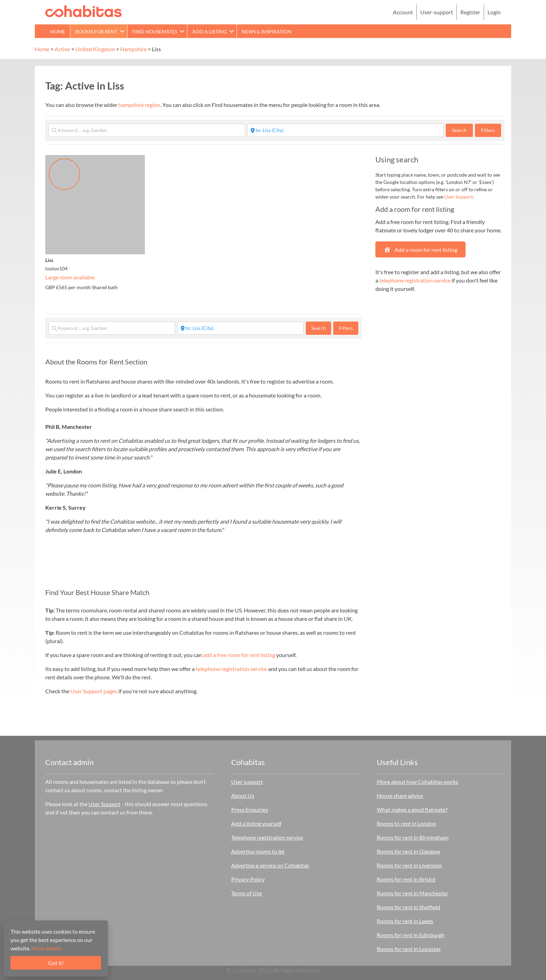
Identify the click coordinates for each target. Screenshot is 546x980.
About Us (243, 796)
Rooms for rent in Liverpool (409, 865)
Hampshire (133, 49)
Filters (488, 130)
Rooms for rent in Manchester (412, 893)
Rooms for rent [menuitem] (96, 32)
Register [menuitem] (470, 12)
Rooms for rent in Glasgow (408, 851)
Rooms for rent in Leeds (405, 921)
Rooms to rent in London (406, 823)
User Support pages (94, 691)
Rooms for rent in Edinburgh (411, 935)
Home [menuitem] (58, 32)
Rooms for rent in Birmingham (413, 837)
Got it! (56, 963)
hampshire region (139, 105)
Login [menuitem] (494, 12)
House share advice (400, 796)
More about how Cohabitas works (418, 782)
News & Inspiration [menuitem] (267, 32)
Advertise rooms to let (258, 851)
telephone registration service (231, 669)
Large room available (70, 277)
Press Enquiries (250, 809)
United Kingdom (95, 49)
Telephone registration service (267, 837)
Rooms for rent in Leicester (409, 949)
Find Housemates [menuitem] (155, 32)
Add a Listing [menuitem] (209, 32)
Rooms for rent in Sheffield (408, 907)
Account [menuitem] (403, 12)
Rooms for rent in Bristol (406, 879)
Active (62, 49)
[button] (122, 31)
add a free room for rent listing (239, 655)
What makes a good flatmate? (412, 809)
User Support (459, 197)
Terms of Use (247, 893)
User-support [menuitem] (437, 12)
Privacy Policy (248, 879)
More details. (47, 948)
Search (462, 130)
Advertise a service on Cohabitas (270, 865)
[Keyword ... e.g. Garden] (147, 130)
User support (247, 782)
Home (42, 49)
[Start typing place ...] (346, 130)
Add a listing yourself (256, 823)
